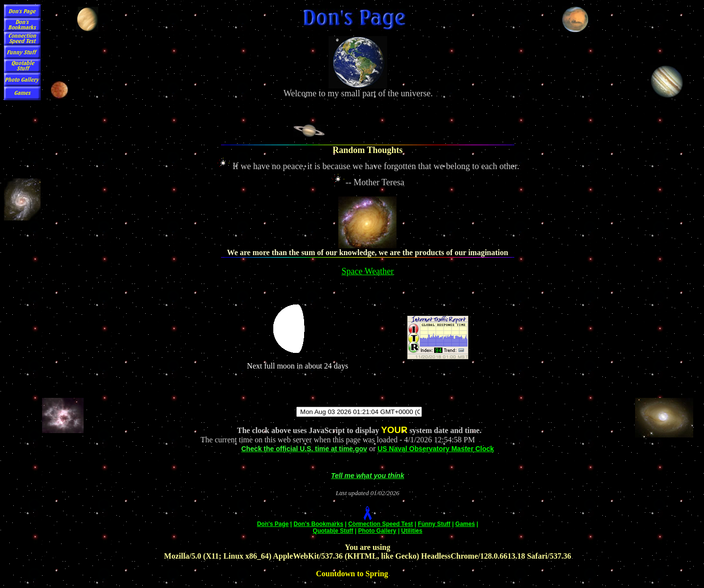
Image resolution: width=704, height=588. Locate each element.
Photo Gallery (377, 531)
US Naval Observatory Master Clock (436, 449)
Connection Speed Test (380, 524)
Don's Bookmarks (319, 524)
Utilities (412, 531)
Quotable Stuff (333, 531)
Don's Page (273, 524)
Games (465, 524)
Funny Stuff (434, 524)
